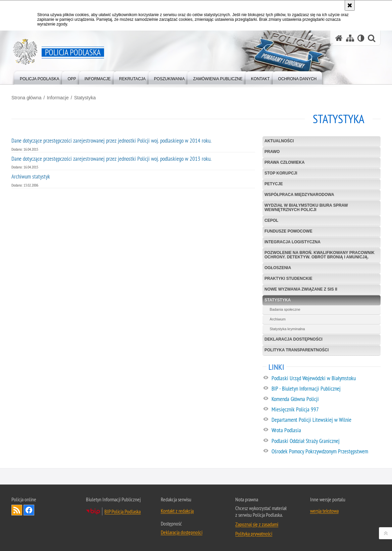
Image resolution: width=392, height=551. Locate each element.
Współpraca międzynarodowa (299, 195)
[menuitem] (39, 77)
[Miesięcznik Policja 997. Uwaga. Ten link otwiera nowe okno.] (326, 410)
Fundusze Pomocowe (288, 231)
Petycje (274, 184)
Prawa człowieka (285, 162)
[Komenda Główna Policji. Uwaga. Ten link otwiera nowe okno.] (326, 399)
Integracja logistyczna (292, 242)
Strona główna (27, 98)
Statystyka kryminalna (287, 329)
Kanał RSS (17, 510)
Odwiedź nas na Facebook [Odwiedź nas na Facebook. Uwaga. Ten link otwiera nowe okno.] (29, 510)
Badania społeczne (285, 309)
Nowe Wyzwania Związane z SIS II (301, 289)
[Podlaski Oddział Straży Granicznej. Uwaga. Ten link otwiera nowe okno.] (326, 441)
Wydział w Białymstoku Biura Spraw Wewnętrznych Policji (306, 208)
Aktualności (279, 141)
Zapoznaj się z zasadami (257, 524)
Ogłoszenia (278, 268)
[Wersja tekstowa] (361, 38)
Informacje (58, 98)
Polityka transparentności (297, 350)
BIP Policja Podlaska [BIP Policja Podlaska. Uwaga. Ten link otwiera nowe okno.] (122, 511)
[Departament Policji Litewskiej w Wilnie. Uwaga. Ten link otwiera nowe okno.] (326, 420)
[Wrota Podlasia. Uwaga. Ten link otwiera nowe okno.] (326, 431)
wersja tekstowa (324, 511)
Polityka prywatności (254, 534)
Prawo (272, 152)
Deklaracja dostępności (293, 339)
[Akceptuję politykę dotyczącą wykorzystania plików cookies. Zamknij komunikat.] (350, 5)
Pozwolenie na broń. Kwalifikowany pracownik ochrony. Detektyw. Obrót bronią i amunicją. (320, 255)
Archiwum (278, 319)
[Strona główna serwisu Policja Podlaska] (339, 38)
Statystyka (85, 98)
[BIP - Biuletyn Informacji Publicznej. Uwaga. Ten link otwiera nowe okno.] (326, 389)
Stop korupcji (281, 173)
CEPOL (271, 220)
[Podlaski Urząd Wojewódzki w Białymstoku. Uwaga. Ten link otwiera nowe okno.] (326, 379)
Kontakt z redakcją (177, 511)
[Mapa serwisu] (350, 38)
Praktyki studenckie (288, 279)
